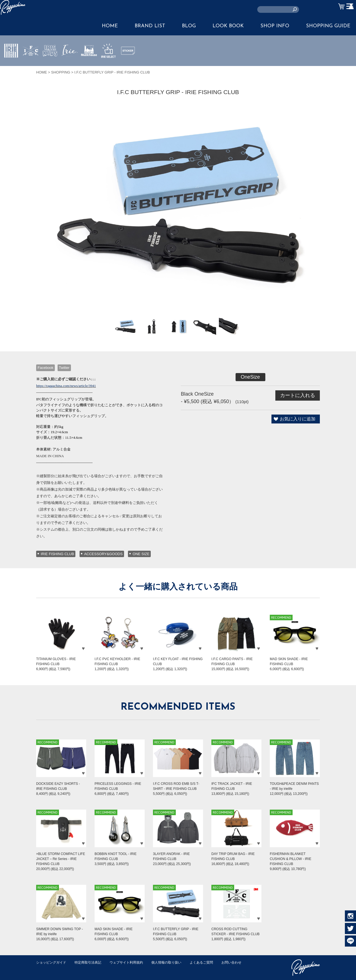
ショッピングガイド (52, 962)
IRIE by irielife (11, 67)
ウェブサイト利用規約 (132, 962)
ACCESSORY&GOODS (103, 554)
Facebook (45, 368)
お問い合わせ (47, 968)
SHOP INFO (275, 26)
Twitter (64, 368)
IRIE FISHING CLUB (58, 554)
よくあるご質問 (212, 962)
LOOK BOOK (228, 26)
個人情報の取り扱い (175, 962)
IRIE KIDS (50, 67)
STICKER (128, 64)
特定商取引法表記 (92, 962)
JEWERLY (70, 64)
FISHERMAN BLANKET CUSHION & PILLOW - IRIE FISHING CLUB (291, 859)
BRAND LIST (150, 26)
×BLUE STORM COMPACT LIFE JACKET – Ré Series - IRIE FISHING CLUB (61, 859)
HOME (110, 26)
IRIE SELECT (108, 67)
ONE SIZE (141, 554)
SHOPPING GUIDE (328, 26)
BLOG (189, 26)
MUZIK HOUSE (89, 67)
